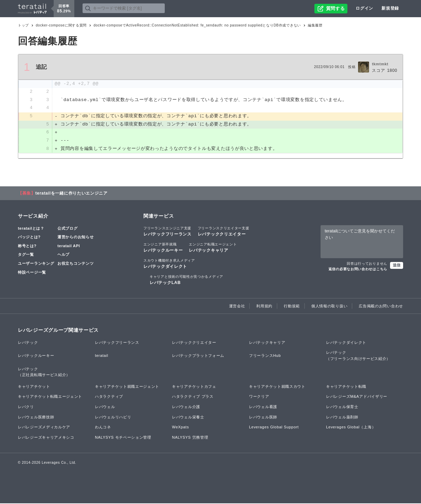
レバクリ (26, 407)
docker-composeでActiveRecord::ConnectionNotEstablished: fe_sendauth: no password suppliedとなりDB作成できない (197, 25)
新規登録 (390, 8)
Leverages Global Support (274, 428)
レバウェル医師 (263, 418)
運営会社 (237, 307)
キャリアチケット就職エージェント (127, 387)
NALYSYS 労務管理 (190, 438)
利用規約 (264, 307)
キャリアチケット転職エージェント (50, 397)
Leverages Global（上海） (351, 428)
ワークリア (259, 397)
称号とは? (27, 246)
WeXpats (180, 428)
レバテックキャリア (213, 248)
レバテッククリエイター (224, 232)
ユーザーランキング (36, 264)
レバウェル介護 (186, 407)
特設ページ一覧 (32, 273)
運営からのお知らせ (75, 238)
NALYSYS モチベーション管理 (123, 438)
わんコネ (103, 428)
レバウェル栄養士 (188, 418)
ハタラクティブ (109, 397)
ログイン (364, 8)
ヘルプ (63, 255)
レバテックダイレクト (169, 264)
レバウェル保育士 (342, 407)
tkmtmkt (380, 64)
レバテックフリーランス (168, 232)
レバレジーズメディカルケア (44, 428)
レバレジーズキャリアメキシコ (46, 438)
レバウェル (105, 407)
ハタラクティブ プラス (193, 397)
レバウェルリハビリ (113, 418)
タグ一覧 (26, 255)
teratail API (69, 246)
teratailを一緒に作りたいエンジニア (72, 194)
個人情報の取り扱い (329, 307)
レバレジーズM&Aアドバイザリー (357, 397)
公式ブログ (68, 229)
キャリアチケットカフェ (194, 387)
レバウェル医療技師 (36, 418)
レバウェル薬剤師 (342, 418)
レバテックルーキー (163, 248)
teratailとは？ (31, 229)
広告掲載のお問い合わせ (381, 307)
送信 (397, 266)
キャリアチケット (34, 387)
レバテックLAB (186, 280)
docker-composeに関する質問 (61, 25)
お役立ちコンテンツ (75, 264)
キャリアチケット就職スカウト (277, 387)
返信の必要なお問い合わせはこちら (358, 270)
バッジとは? (29, 238)
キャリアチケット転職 (346, 387)
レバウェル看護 (263, 407)
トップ (23, 25)
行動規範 (292, 307)
